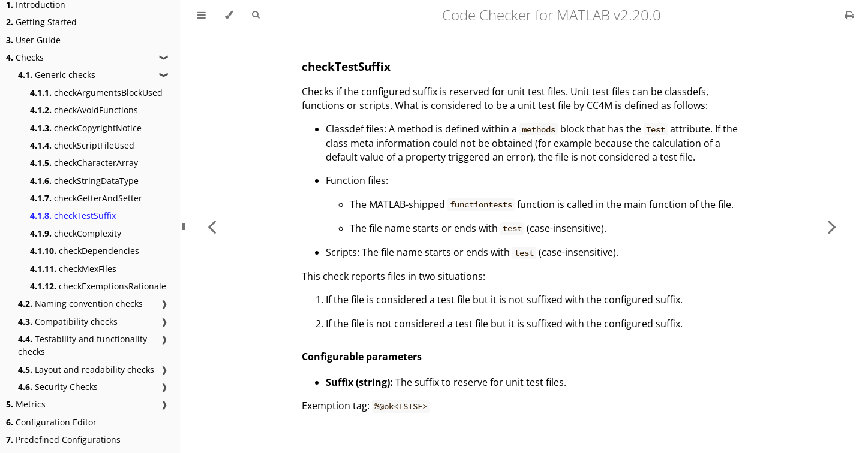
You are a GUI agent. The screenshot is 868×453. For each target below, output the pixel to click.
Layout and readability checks (86, 369)
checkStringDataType (84, 181)
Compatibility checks (68, 321)
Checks (25, 57)
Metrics (26, 404)
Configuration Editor (51, 422)
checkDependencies (85, 251)
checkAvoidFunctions (84, 110)
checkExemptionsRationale (98, 286)
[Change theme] (229, 15)
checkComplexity (76, 233)
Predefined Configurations (63, 440)
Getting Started (41, 22)
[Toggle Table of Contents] (202, 15)
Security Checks (58, 387)
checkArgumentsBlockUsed (96, 93)
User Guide (33, 40)
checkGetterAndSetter (86, 198)
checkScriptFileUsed (82, 145)
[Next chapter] (832, 226)
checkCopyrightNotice (86, 128)
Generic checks (57, 75)
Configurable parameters (362, 357)
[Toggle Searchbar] (256, 15)
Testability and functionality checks (82, 345)
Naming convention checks (80, 303)
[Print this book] (850, 15)
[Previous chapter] (212, 226)
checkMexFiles (73, 269)
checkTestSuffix (73, 215)
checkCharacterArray (84, 163)
